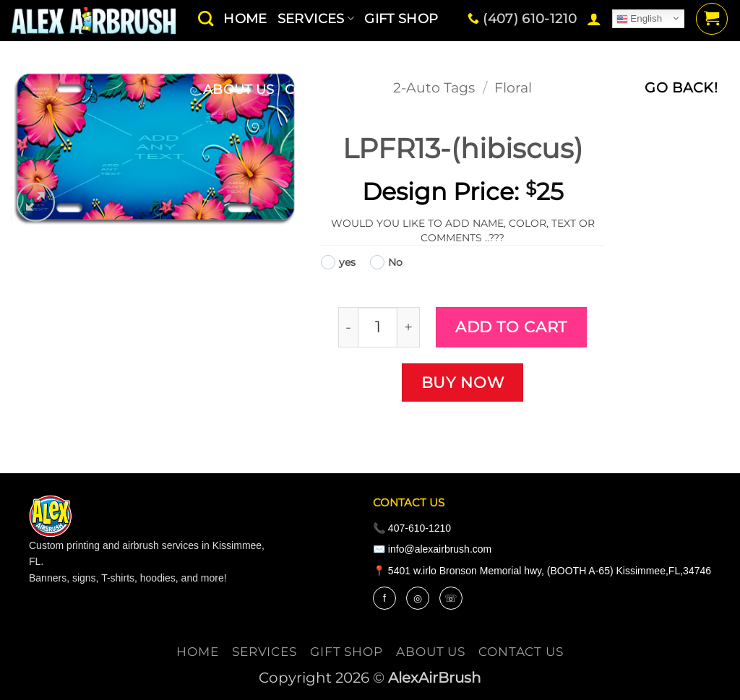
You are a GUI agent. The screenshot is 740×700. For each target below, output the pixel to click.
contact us (328, 89)
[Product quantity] (378, 327)
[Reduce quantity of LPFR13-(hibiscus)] (348, 327)
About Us (239, 89)
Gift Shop (347, 652)
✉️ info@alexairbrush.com (432, 549)
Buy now (463, 382)
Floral (513, 88)
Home (197, 652)
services (264, 652)
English (639, 19)
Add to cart (511, 327)
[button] (594, 19)
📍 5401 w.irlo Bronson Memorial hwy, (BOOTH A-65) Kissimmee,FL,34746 (542, 571)
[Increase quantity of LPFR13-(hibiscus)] (409, 327)
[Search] (206, 18)
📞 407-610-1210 (412, 528)
